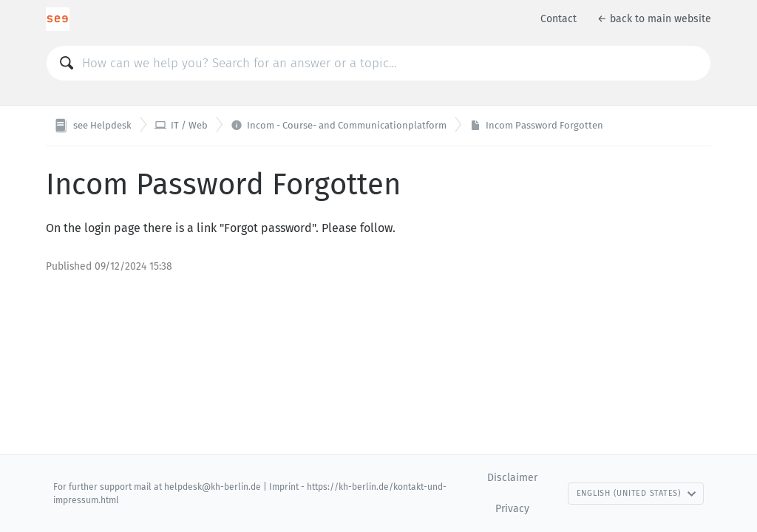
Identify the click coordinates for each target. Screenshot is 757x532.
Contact (559, 19)
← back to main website (654, 19)
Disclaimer (512, 478)
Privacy (512, 509)
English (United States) (637, 493)
